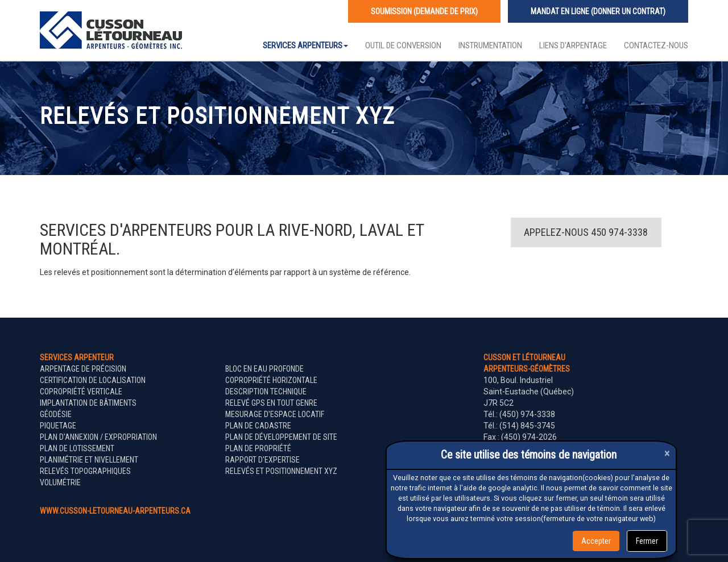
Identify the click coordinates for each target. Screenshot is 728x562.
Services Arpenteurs (305, 45)
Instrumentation (490, 45)
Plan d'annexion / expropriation (98, 437)
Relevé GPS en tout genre (271, 403)
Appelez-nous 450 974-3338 (586, 232)
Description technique (266, 392)
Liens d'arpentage (573, 45)
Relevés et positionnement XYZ (281, 471)
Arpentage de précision (83, 369)
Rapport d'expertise (262, 460)
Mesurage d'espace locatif (275, 414)
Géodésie (56, 414)
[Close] (667, 453)
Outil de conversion (403, 45)
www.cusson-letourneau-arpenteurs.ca (115, 511)
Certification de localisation (93, 380)
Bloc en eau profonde (264, 369)
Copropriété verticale (81, 392)
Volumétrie (60, 482)
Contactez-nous (656, 45)
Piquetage (58, 426)
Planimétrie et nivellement (89, 460)
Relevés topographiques (85, 471)
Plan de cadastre (258, 426)
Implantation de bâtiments (88, 403)
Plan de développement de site (281, 437)
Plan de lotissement (77, 448)
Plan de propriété (258, 448)
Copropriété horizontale (271, 380)
